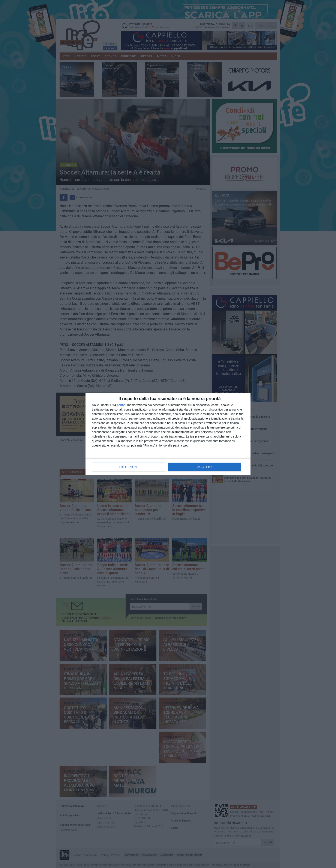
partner (122, 405)
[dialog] (168, 434)
